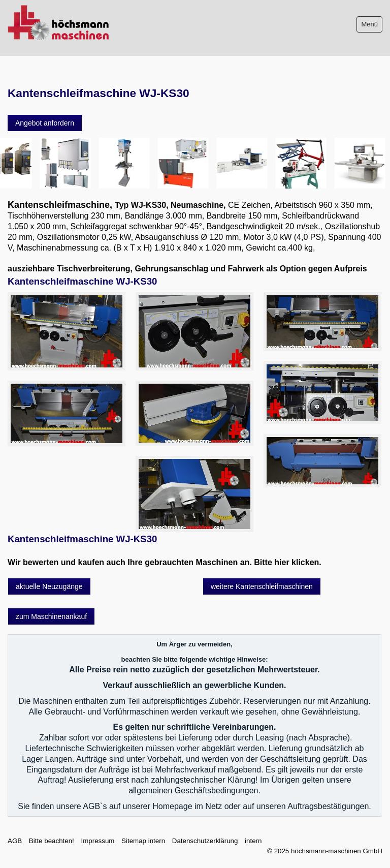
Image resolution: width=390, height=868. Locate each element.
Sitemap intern (143, 841)
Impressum (97, 841)
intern (253, 841)
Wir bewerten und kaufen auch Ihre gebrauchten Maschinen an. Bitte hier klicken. (165, 562)
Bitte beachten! (52, 841)
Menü (369, 24)
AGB (15, 841)
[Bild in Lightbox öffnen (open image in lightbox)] (67, 331)
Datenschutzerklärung (205, 841)
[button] (45, 123)
